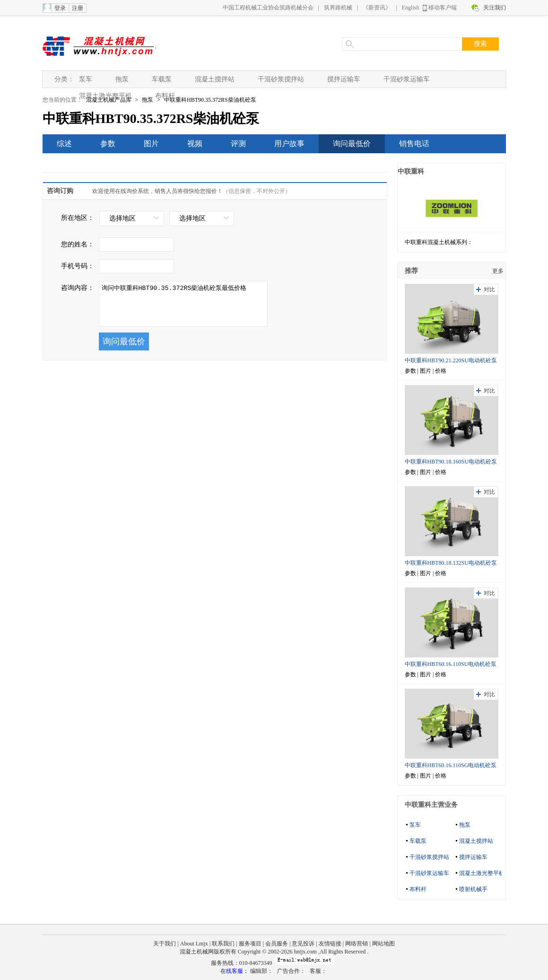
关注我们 (495, 8)
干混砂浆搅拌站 (281, 79)
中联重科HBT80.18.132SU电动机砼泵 (451, 563)
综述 (64, 144)
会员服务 (277, 944)
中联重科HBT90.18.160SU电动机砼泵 (451, 462)
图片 (151, 144)
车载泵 (162, 79)
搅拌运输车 (344, 79)
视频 (195, 144)
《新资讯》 (377, 8)
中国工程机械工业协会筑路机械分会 (268, 8)
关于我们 (165, 944)
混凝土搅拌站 (215, 79)
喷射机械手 (473, 889)
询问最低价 (352, 144)
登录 (60, 8)
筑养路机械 (338, 8)
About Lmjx (194, 944)
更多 (498, 271)
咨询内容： (78, 288)
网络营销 (357, 944)
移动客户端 (443, 8)
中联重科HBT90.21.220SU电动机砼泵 (451, 360)
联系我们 (223, 944)
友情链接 (330, 944)
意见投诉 (303, 944)
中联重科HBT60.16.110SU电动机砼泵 (451, 664)
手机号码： (78, 266)
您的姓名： (78, 244)
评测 (238, 144)
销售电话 (414, 144)
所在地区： (78, 218)
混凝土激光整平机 (105, 96)
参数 (108, 144)
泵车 (86, 79)
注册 (78, 8)
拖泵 (122, 79)
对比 (489, 289)
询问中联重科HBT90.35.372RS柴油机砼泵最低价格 (183, 304)
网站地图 (383, 944)
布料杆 (165, 96)
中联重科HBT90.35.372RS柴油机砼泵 (210, 100)
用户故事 (289, 144)
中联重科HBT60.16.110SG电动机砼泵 (451, 765)
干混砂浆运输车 (407, 79)
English (411, 8)
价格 (441, 371)
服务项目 (250, 944)
